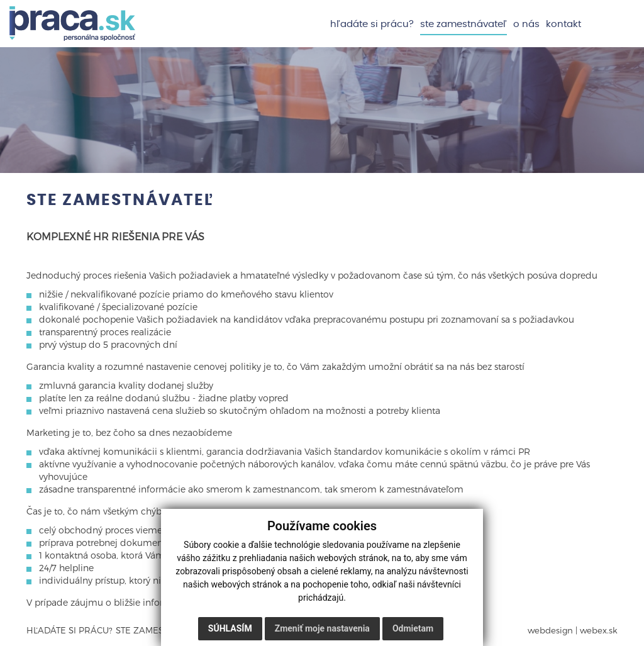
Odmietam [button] (413, 628)
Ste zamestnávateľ (464, 24)
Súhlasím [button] (230, 628)
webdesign (550, 630)
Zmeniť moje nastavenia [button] (322, 628)
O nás (526, 24)
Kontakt (563, 24)
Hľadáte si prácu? (372, 24)
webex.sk (599, 630)
